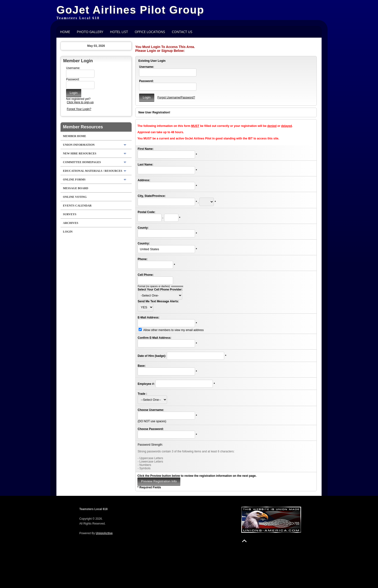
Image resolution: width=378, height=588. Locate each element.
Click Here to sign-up (80, 102)
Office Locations (150, 32)
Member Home (74, 136)
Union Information (79, 145)
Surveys (70, 214)
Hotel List (119, 32)
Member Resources (83, 127)
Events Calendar (77, 206)
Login (68, 232)
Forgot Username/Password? (176, 97)
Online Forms (74, 180)
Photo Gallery (90, 32)
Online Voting (75, 197)
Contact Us (182, 32)
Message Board (76, 188)
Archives (71, 223)
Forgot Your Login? (79, 109)
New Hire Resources (80, 153)
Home (65, 32)
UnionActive (104, 533)
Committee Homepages (82, 162)
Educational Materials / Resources (93, 171)
